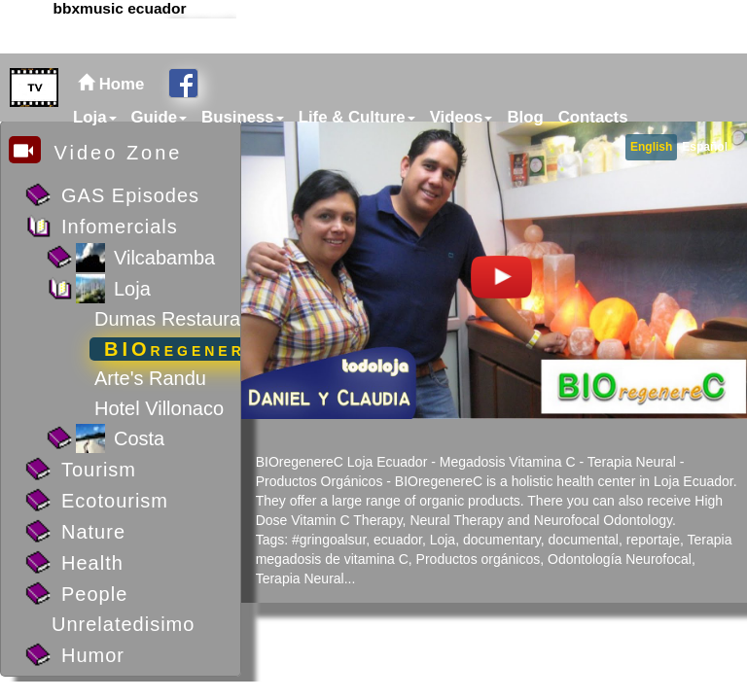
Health (92, 563)
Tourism (99, 470)
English (651, 147)
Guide (160, 117)
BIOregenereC (190, 349)
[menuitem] (92, 118)
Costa (139, 438)
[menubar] (348, 118)
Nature (93, 532)
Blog (525, 117)
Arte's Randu (150, 378)
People (94, 594)
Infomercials (120, 227)
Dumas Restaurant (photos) (214, 319)
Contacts (593, 117)
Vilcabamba (164, 258)
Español (705, 147)
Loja (95, 117)
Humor (93, 655)
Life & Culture (357, 117)
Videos (462, 117)
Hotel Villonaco (159, 408)
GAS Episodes (130, 195)
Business (243, 117)
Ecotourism (115, 501)
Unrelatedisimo (123, 624)
